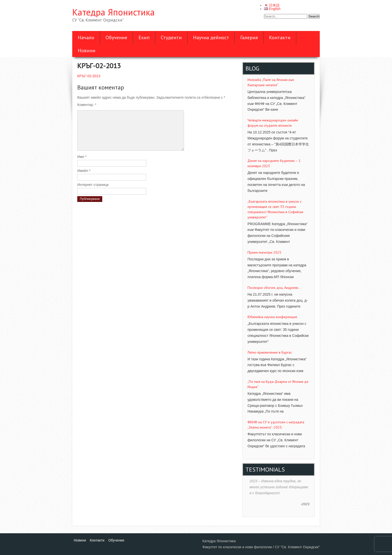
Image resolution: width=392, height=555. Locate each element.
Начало (86, 37)
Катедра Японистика (113, 12)
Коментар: (87, 105)
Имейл (84, 171)
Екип (144, 37)
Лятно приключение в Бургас (270, 352)
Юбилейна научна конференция (272, 317)
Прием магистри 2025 (264, 252)
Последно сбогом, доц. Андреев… (274, 288)
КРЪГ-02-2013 (89, 76)
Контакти (280, 37)
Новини (87, 50)
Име (82, 157)
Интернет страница (93, 185)
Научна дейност (211, 37)
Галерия (249, 37)
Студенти (171, 37)
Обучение (116, 37)
